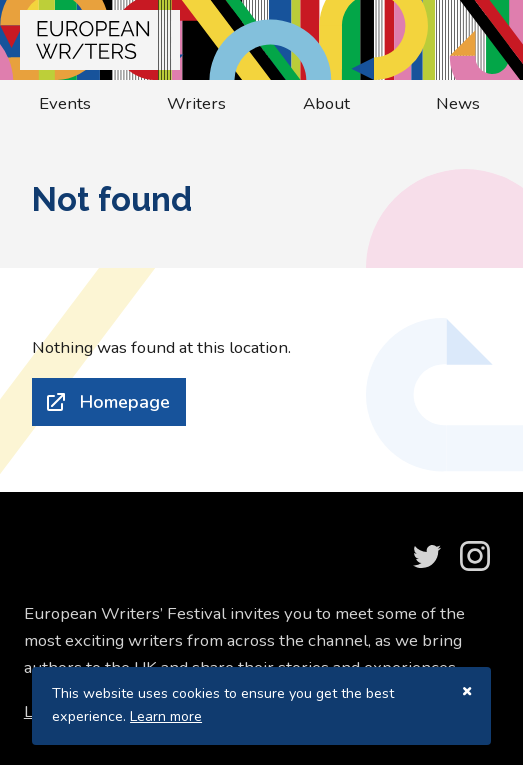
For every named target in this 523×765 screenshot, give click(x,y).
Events (65, 103)
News (458, 103)
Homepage (125, 402)
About (326, 103)
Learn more (166, 716)
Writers (196, 103)
